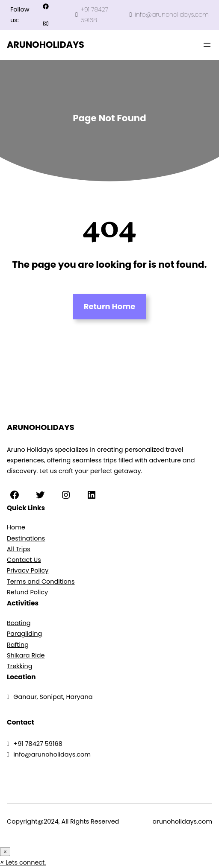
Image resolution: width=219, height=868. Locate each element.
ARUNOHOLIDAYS (46, 45)
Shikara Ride (26, 655)
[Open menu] (207, 45)
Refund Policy (27, 592)
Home (16, 527)
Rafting (18, 645)
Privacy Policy (28, 570)
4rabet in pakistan (145, 45)
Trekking (20, 666)
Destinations (26, 538)
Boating (19, 623)
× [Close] (5, 852)
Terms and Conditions (41, 582)
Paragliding (24, 634)
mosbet (144, 45)
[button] (23, 862)
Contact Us (24, 560)
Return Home (110, 306)
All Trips (19, 549)
